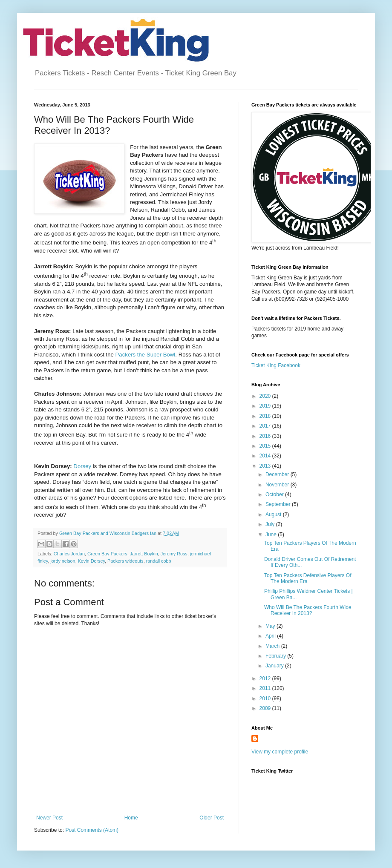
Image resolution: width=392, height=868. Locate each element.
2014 (266, 456)
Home (131, 818)
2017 (266, 426)
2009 (266, 708)
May (271, 626)
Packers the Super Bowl (146, 355)
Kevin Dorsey (91, 561)
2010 (266, 698)
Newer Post (49, 818)
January (275, 666)
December (278, 474)
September (279, 504)
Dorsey (82, 466)
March (273, 646)
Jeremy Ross (174, 554)
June (272, 535)
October (275, 494)
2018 (266, 416)
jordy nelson (63, 561)
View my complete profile (280, 752)
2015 (266, 446)
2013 (266, 466)
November (278, 485)
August (274, 514)
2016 (266, 436)
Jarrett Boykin (144, 554)
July (271, 524)
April (271, 636)
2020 (266, 396)
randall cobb (159, 561)
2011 (266, 688)
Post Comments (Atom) (92, 830)
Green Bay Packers (107, 554)
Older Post (212, 818)
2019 (266, 406)
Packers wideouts (125, 561)
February (276, 656)
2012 (266, 678)
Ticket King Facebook (276, 365)
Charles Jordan (69, 554)
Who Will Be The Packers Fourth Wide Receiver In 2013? (308, 610)
